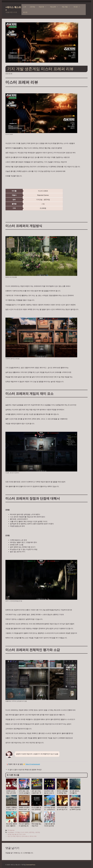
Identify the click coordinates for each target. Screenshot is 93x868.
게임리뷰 (43, 7)
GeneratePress (31, 865)
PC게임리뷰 (11, 830)
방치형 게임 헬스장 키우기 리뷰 (17, 834)
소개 (25, 7)
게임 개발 (67, 7)
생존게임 (32, 832)
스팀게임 (37, 832)
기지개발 (17, 832)
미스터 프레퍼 (24, 832)
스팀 (43, 204)
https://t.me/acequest (33, 764)
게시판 (78, 7)
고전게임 (32, 7)
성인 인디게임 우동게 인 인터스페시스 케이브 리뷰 (22, 836)
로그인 (25, 12)
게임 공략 (55, 7)
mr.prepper (11, 832)
